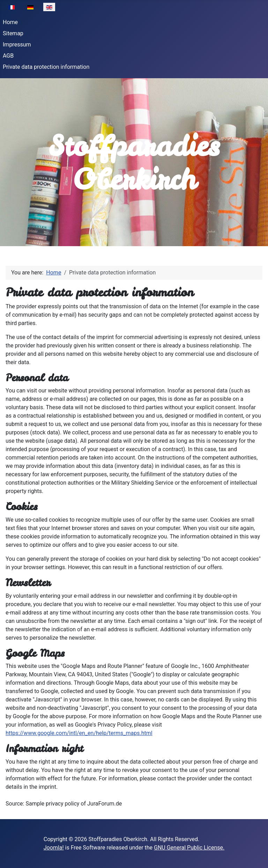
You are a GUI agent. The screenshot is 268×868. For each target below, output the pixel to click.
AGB (8, 56)
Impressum (17, 45)
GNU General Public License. (189, 848)
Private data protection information (46, 67)
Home (10, 22)
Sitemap (13, 33)
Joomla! (54, 848)
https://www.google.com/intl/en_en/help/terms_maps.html (79, 733)
